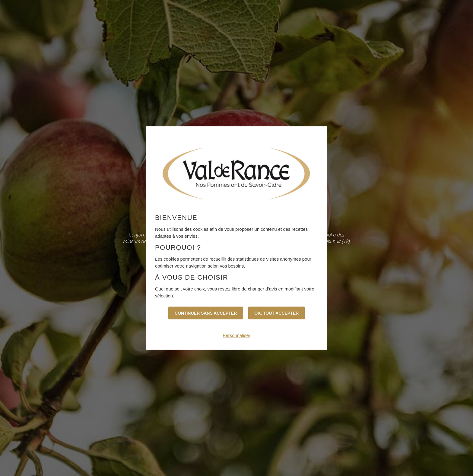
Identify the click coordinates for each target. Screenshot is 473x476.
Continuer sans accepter (206, 313)
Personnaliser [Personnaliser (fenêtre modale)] (237, 335)
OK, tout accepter (276, 313)
